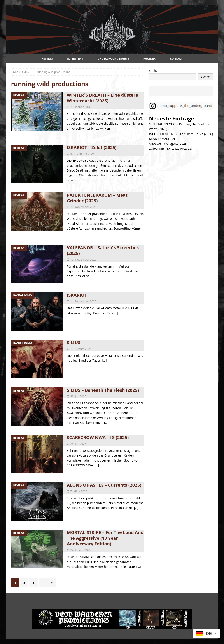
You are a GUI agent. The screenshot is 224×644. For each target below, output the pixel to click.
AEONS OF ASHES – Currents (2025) (104, 485)
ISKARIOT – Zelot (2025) (92, 147)
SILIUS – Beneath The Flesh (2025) (103, 390)
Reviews (47, 59)
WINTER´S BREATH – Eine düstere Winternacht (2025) (102, 98)
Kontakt (176, 59)
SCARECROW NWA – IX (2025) (98, 437)
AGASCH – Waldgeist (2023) (168, 143)
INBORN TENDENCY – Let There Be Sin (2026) (181, 134)
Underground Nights (113, 59)
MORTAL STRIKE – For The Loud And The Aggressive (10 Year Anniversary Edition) (105, 538)
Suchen (154, 71)
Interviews (75, 59)
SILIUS (74, 343)
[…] (69, 133)
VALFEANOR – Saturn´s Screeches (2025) (103, 250)
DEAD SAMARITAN (162, 139)
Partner (150, 59)
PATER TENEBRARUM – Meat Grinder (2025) (97, 198)
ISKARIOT (77, 295)
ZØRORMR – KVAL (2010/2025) (171, 149)
